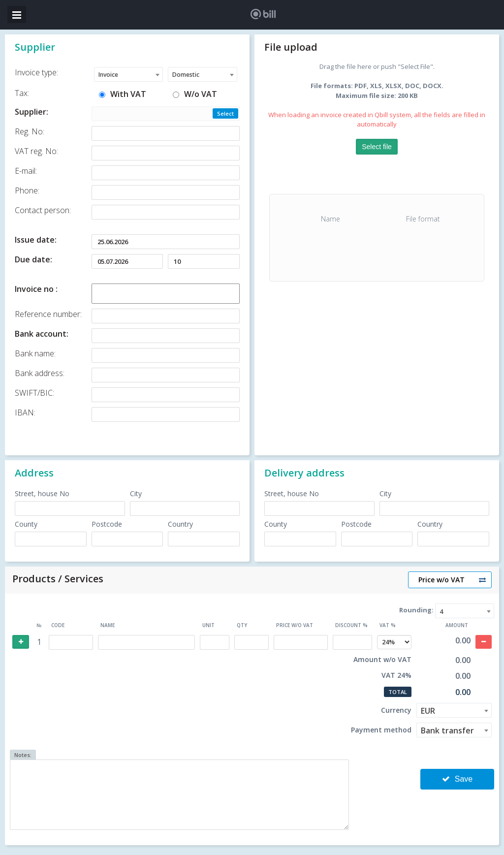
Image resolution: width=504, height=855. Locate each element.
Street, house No (42, 493)
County (26, 524)
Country (180, 524)
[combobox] (129, 74)
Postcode (107, 524)
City (136, 493)
